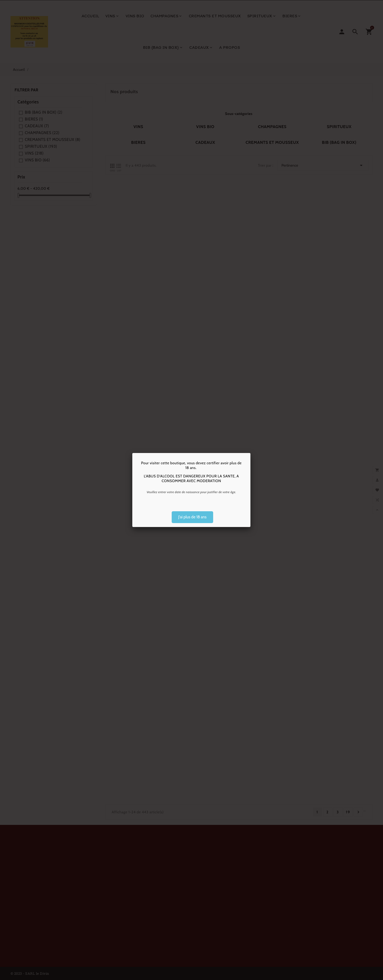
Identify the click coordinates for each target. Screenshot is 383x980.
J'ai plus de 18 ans (192, 517)
